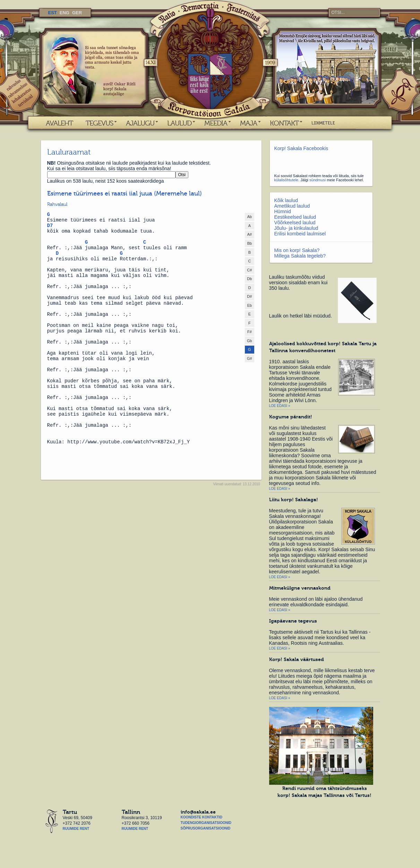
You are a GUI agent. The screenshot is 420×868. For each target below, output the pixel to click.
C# (249, 270)
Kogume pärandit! (291, 417)
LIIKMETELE (323, 123)
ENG (65, 13)
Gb (250, 341)
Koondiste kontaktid (202, 817)
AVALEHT (59, 123)
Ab (250, 217)
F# (250, 332)
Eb (250, 305)
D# (249, 296)
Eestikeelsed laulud (295, 217)
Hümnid (283, 211)
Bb (250, 243)
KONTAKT (284, 123)
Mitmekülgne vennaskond (300, 588)
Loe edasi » (280, 406)
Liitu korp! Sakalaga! (294, 500)
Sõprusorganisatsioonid (206, 828)
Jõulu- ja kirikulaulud (296, 228)
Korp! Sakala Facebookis (301, 148)
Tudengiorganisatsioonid (206, 823)
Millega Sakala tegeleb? (300, 256)
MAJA (248, 123)
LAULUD (179, 123)
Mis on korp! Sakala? (297, 250)
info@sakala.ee (198, 812)
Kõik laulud (286, 200)
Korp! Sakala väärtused (297, 659)
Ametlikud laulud (292, 206)
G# (250, 358)
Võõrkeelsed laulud (295, 223)
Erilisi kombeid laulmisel (300, 234)
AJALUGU (140, 123)
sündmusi (318, 180)
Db (249, 279)
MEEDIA (216, 123)
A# (250, 234)
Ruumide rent (76, 829)
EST (53, 13)
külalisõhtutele (286, 180)
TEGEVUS (99, 123)
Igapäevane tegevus (293, 621)
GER (77, 13)
